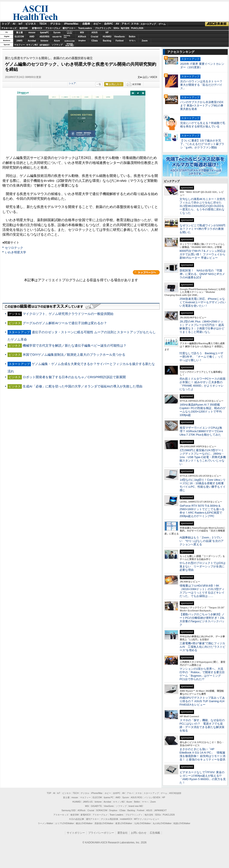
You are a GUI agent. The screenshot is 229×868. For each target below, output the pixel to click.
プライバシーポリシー (101, 833)
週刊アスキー (69, 28)
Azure (57, 41)
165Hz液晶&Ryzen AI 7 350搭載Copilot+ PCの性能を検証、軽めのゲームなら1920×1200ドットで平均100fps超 (203, 410)
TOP (49, 793)
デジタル (55, 24)
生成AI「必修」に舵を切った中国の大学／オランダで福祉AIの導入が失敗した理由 (83, 386)
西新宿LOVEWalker (104, 823)
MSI (82, 33)
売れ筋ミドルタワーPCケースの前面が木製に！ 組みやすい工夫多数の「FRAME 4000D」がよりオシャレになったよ (203, 384)
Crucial (95, 37)
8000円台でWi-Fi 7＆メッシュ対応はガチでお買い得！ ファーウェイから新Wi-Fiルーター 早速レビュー (203, 254)
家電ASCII (37, 28)
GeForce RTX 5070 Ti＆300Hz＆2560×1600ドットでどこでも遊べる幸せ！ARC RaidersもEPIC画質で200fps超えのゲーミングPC (202, 511)
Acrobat (32, 41)
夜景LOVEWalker (124, 823)
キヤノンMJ (32, 45)
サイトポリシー (76, 833)
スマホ (135, 24)
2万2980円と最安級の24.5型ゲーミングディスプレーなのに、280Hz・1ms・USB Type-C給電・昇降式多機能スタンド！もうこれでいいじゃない (203, 457)
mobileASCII (126, 819)
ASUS (95, 33)
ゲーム (162, 24)
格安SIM (24, 28)
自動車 (86, 24)
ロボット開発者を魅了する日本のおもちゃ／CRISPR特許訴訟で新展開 (74, 377)
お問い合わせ (139, 833)
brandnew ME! (70, 45)
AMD (32, 37)
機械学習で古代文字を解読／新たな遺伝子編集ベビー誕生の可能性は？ (75, 345)
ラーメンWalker (45, 823)
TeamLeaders (85, 28)
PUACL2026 (137, 28)
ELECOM (19, 37)
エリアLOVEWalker (64, 823)
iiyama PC (109, 797)
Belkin (132, 37)
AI (14, 24)
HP (107, 33)
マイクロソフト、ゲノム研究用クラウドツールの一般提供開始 (68, 314)
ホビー (97, 24)
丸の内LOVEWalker (162, 823)
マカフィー (19, 45)
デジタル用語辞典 (110, 819)
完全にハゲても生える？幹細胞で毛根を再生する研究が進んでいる (203, 125)
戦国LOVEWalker (182, 823)
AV (118, 24)
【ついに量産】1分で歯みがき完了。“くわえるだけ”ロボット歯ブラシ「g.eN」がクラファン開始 (202, 144)
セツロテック (14, 248)
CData (95, 41)
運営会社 (122, 833)
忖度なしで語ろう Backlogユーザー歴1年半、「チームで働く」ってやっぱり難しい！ (201, 357)
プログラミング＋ (134, 815)
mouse (32, 33)
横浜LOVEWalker (84, 823)
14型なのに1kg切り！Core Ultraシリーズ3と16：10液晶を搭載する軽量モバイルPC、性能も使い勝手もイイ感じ (203, 485)
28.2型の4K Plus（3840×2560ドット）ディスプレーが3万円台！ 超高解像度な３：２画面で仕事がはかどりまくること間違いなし (202, 327)
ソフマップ (57, 45)
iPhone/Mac (71, 24)
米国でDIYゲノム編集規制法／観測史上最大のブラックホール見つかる (74, 355)
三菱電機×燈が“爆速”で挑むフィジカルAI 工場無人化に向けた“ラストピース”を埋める (202, 647)
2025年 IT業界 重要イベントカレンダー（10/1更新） (202, 66)
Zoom (145, 41)
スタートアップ (148, 24)
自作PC (109, 24)
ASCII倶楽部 (217, 24)
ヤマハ (132, 41)
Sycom (57, 33)
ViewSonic (120, 37)
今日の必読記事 (76, 819)
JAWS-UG (88, 802)
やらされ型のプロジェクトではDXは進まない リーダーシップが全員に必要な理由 (203, 566)
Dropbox (82, 41)
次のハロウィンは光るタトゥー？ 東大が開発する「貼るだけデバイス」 (201, 85)
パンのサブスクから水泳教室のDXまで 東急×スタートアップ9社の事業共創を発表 (202, 106)
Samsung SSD (69, 810)
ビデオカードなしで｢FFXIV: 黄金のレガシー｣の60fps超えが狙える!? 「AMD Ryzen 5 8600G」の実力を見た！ (203, 777)
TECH (43, 24)
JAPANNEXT (44, 45)
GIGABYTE (57, 37)
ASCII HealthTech (35, 13)
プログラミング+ (103, 28)
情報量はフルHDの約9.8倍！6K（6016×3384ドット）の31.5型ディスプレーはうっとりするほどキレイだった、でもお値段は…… (202, 591)
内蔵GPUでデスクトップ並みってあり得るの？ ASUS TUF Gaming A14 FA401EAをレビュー (202, 701)
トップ (6, 24)
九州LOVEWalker (142, 823)
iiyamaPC (44, 33)
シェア (72, 83)
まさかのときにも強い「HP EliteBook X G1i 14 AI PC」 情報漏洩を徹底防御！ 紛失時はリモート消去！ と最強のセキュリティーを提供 (202, 754)
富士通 (19, 33)
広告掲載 (155, 833)
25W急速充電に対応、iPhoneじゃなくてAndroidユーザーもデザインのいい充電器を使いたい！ (203, 302)
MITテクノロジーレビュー (147, 819)
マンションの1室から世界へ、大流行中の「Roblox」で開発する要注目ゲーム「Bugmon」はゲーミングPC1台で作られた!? (202, 674)
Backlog (107, 41)
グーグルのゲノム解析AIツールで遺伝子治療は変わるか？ (65, 323)
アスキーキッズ (9, 28)
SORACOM (102, 810)
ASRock (82, 37)
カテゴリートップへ (146, 272)
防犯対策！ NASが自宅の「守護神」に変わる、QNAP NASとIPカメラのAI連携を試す (202, 274)
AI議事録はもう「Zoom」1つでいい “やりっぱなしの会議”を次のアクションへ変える (202, 541)
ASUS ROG (44, 37)
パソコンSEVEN (70, 32)
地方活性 (125, 28)
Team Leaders (116, 815)
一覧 (99, 84)
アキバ (125, 24)
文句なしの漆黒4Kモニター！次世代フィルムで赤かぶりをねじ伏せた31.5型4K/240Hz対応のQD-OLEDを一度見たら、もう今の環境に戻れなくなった (202, 206)
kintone (45, 41)
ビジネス (31, 24)
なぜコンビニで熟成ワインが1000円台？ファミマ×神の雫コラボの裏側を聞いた (202, 229)
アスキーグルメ (53, 28)
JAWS (19, 41)
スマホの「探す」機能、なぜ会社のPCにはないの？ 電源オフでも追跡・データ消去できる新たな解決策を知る (202, 725)
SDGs (116, 28)
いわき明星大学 (16, 252)
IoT (21, 24)
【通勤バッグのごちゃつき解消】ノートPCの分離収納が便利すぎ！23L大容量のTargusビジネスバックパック (202, 620)
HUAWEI (107, 37)
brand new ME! (136, 806)
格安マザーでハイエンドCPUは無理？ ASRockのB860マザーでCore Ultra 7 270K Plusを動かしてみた (201, 431)
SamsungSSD (67, 36)
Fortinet (120, 41)
